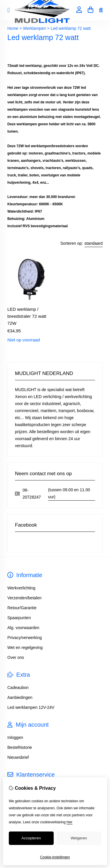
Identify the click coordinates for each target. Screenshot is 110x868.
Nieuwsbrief (18, 757)
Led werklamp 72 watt (71, 28)
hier (70, 822)
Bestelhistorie (20, 747)
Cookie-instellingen (55, 857)
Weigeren (79, 838)
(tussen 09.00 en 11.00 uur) (69, 493)
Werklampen (34, 28)
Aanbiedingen (20, 697)
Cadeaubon (18, 688)
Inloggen (15, 737)
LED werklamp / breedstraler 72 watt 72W (27, 316)
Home (13, 28)
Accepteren (31, 838)
